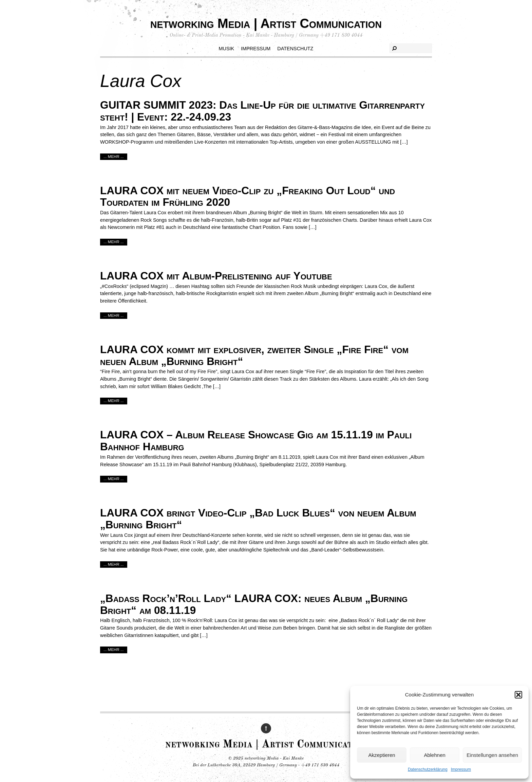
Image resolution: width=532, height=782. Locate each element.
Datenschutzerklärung (428, 769)
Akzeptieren (382, 755)
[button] (518, 695)
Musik (227, 49)
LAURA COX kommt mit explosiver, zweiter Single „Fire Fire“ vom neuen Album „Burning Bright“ (254, 355)
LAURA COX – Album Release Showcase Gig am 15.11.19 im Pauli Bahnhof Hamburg (256, 441)
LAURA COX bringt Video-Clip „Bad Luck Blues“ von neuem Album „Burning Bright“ (258, 519)
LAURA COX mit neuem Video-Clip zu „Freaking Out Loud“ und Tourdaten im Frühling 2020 (248, 196)
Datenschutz (295, 49)
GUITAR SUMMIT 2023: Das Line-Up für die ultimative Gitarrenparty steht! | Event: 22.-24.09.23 (262, 111)
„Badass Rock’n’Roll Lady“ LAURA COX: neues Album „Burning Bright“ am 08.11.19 (254, 604)
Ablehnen (434, 755)
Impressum (461, 769)
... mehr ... (114, 157)
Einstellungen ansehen (492, 755)
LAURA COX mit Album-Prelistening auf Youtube (216, 276)
